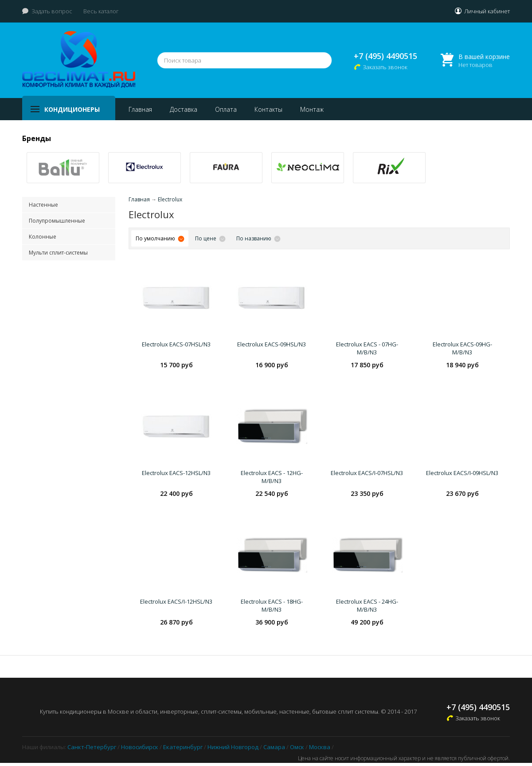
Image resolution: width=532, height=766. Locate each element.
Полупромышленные (57, 221)
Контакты (268, 109)
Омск (297, 747)
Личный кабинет (487, 11)
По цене (206, 238)
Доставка (184, 109)
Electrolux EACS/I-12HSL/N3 (176, 601)
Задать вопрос (52, 11)
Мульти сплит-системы (58, 253)
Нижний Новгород (233, 747)
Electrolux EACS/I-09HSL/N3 (462, 473)
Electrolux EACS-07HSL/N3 (176, 344)
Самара (274, 747)
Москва (320, 747)
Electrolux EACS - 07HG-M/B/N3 (367, 348)
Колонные (43, 237)
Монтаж (312, 109)
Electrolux (170, 199)
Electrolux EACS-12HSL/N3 (176, 473)
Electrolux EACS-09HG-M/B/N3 (462, 348)
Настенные (43, 205)
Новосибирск (140, 747)
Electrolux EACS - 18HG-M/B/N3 (272, 605)
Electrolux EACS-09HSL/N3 (272, 344)
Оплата (226, 109)
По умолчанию (155, 238)
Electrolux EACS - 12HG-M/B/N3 (272, 477)
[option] (63, 168)
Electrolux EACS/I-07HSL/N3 (367, 473)
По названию (254, 238)
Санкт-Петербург (92, 747)
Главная (140, 109)
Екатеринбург (183, 747)
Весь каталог (101, 11)
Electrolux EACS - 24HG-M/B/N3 (367, 605)
